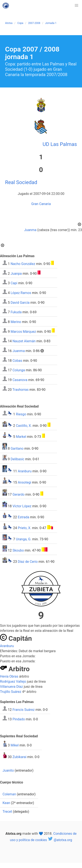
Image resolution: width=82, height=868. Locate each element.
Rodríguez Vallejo (13, 682)
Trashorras (21, 389)
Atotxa (9, 23)
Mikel (15, 745)
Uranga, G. (24, 539)
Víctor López (22, 506)
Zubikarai (19, 757)
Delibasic (17, 459)
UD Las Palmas (60, 144)
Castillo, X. (24, 426)
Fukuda (16, 312)
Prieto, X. (24, 528)
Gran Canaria (41, 204)
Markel (21, 437)
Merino (16, 322)
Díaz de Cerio (28, 562)
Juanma (30, 230)
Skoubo (18, 550)
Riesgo (21, 414)
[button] (76, 6)
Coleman (9, 794)
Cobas (17, 360)
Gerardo (19, 494)
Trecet (7, 812)
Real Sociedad (21, 182)
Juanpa (16, 273)
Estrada (24, 517)
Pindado (19, 719)
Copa (20, 23)
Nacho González (23, 264)
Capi (14, 283)
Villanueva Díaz (11, 687)
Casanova (20, 380)
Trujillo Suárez (11, 692)
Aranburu (25, 471)
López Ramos (21, 293)
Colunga (19, 370)
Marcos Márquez (23, 331)
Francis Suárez (24, 709)
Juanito (8, 770)
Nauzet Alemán (24, 341)
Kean (6, 803)
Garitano (17, 449)
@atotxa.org (60, 840)
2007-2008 (34, 23)
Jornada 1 (51, 23)
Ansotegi (24, 482)
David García (20, 302)
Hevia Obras (9, 676)
